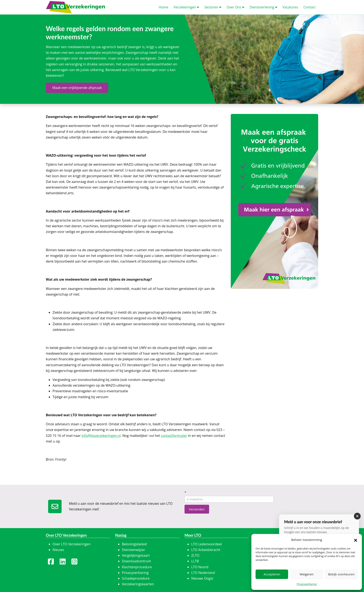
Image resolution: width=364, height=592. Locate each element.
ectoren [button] (213, 7)
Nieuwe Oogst (202, 578)
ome (163, 7)
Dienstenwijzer (133, 550)
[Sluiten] (357, 516)
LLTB (195, 561)
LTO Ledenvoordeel (206, 544)
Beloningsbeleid (134, 544)
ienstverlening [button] (263, 7)
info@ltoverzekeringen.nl (101, 436)
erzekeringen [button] (186, 7)
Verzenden (197, 509)
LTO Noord (200, 567)
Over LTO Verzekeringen (72, 544)
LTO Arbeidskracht (206, 550)
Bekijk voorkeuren (341, 574)
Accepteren (272, 574)
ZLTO (195, 555)
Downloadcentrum (136, 561)
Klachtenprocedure (137, 567)
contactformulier (174, 436)
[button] (356, 540)
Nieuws (58, 550)
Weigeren (307, 574)
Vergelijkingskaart (136, 555)
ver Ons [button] (235, 7)
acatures (290, 7)
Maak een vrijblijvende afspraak (77, 88)
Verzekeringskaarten (138, 584)
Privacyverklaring (307, 584)
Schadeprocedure (136, 578)
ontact (309, 7)
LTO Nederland (203, 573)
